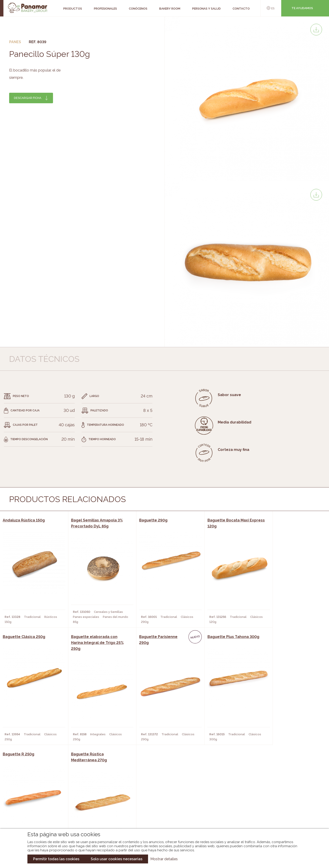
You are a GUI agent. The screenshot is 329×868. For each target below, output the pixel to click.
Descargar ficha (28, 98)
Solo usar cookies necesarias (117, 859)
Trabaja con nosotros (280, 789)
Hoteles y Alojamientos (95, 813)
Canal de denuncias (280, 817)
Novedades (155, 792)
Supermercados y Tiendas (96, 806)
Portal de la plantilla (280, 803)
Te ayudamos (302, 8)
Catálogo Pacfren (162, 820)
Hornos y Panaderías (92, 799)
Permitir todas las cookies (56, 859)
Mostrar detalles (164, 859)
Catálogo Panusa (161, 813)
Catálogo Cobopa (161, 806)
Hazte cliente (36, 813)
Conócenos (34, 792)
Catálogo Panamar (162, 799)
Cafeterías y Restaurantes (97, 792)
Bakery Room (36, 799)
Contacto (33, 806)
